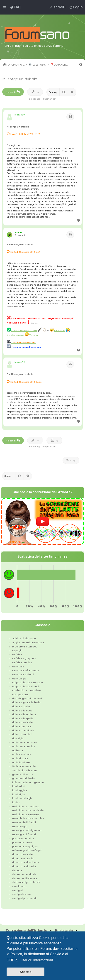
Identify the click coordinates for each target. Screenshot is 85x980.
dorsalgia (18, 738)
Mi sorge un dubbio (20, 79)
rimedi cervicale (22, 854)
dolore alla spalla (23, 718)
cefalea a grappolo (24, 658)
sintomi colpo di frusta (26, 882)
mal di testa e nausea (26, 814)
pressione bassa (22, 842)
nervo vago (19, 826)
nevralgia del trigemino (27, 830)
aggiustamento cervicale (28, 642)
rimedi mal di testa (24, 866)
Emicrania (60, 330)
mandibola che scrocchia (28, 818)
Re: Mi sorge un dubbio (20, 244)
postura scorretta (23, 838)
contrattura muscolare (27, 690)
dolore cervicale (22, 722)
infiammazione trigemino (28, 782)
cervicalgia (19, 679)
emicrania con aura (24, 742)
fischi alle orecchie (24, 766)
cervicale (18, 666)
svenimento (20, 886)
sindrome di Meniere (25, 878)
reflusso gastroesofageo (27, 850)
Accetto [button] (25, 972)
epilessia (18, 750)
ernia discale (20, 758)
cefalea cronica (22, 662)
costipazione (20, 694)
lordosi (16, 802)
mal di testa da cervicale (28, 810)
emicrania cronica (24, 746)
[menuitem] (15, 7)
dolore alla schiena (24, 714)
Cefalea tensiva (16, 335)
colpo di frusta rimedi (26, 686)
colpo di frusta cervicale (28, 682)
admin (18, 232)
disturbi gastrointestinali (27, 698)
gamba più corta (23, 774)
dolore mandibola (23, 730)
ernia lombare (21, 762)
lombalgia (18, 794)
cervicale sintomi (23, 674)
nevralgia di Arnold (24, 834)
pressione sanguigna (25, 846)
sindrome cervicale (24, 874)
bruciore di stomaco (25, 647)
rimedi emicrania (23, 858)
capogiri (17, 650)
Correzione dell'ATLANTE (24, 330)
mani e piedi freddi (24, 822)
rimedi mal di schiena (26, 862)
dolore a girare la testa (26, 702)
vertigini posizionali (24, 898)
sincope (17, 870)
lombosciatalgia (22, 798)
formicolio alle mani (25, 770)
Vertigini (34, 335)
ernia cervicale (22, 754)
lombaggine (20, 790)
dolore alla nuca (22, 710)
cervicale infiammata (26, 670)
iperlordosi (19, 786)
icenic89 (20, 115)
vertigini (17, 890)
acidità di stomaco (24, 638)
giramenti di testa (23, 778)
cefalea (17, 654)
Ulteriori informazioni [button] (36, 960)
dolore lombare (22, 726)
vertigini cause (22, 894)
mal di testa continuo (26, 806)
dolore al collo (21, 706)
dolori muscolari (22, 734)
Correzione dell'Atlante (27, 931)
